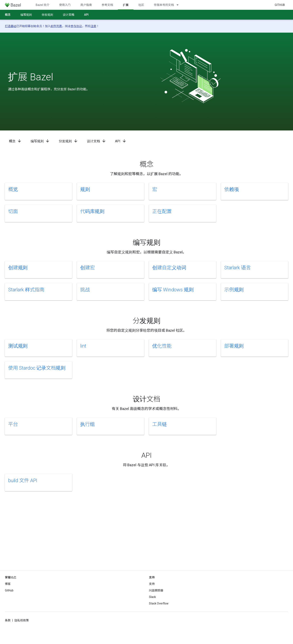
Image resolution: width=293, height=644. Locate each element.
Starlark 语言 (238, 268)
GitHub (280, 5)
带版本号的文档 (164, 5)
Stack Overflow (159, 603)
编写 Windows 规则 (173, 290)
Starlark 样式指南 (26, 290)
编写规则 (26, 15)
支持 (152, 584)
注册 (93, 26)
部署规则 (234, 346)
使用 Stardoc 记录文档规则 (37, 368)
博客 (8, 584)
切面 (13, 211)
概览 (13, 189)
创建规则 (18, 268)
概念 (8, 15)
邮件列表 (56, 26)
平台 (13, 424)
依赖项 (231, 189)
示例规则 (234, 290)
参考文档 (107, 5)
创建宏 (87, 268)
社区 (141, 5)
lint (83, 346)
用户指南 (86, 5)
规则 (85, 189)
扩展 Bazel (31, 77)
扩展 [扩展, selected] (126, 5)
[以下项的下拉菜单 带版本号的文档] (179, 5)
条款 (8, 620)
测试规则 (18, 346)
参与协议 (76, 26)
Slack (152, 597)
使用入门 (65, 5)
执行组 (87, 424)
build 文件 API (23, 481)
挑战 (85, 290)
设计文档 (69, 15)
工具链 (159, 424)
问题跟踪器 (156, 590)
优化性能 (162, 346)
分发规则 (47, 15)
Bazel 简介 (43, 5)
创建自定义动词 (169, 268)
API (86, 15)
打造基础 (11, 26)
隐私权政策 (22, 620)
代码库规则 (92, 211)
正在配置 (162, 211)
